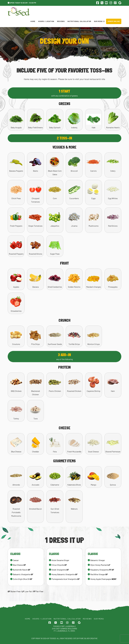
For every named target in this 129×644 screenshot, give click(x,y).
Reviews (87, 619)
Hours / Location (42, 619)
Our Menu (99, 619)
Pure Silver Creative (88, 638)
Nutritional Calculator (67, 619)
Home (28, 619)
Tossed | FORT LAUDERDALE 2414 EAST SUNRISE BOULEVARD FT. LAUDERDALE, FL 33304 (64, 629)
